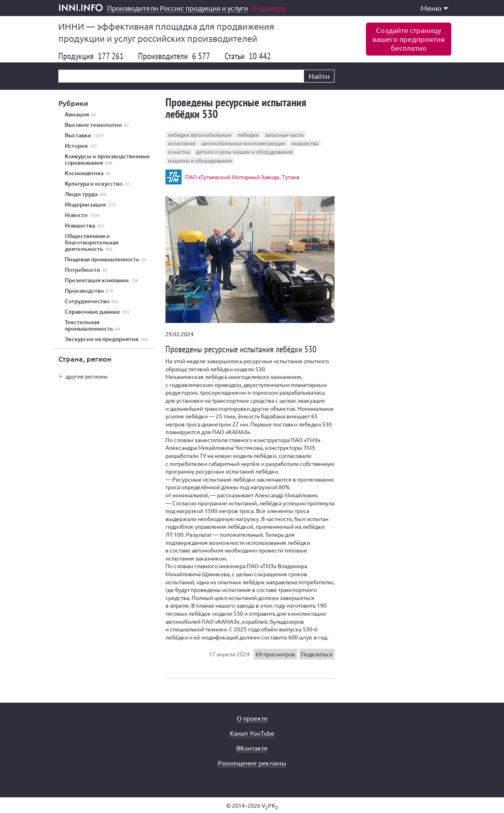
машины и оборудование (200, 160)
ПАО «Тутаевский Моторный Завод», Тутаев (242, 177)
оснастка (179, 152)
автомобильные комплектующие (243, 143)
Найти (319, 76)
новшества (305, 143)
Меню (434, 8)
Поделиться (317, 654)
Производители (174, 56)
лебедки (248, 135)
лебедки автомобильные (200, 135)
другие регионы (87, 376)
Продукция (91, 56)
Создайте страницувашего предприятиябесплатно (409, 39)
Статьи (248, 56)
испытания (182, 143)
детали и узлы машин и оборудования (244, 152)
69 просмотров (275, 654)
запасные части (284, 135)
